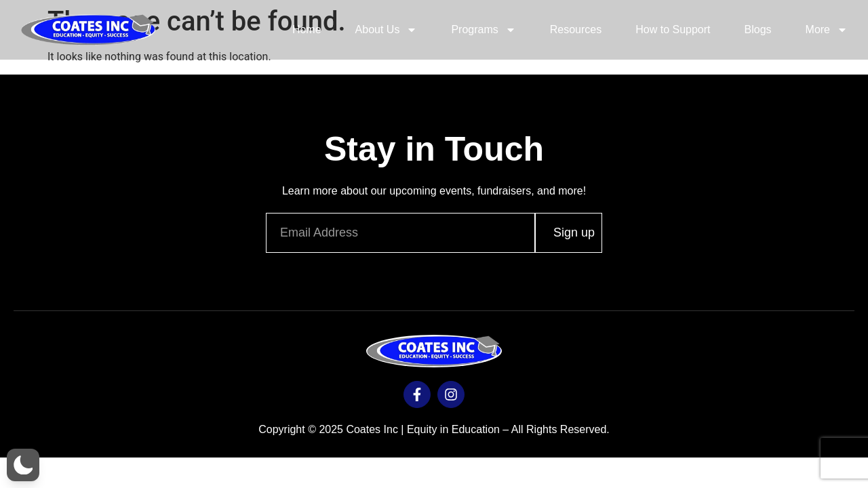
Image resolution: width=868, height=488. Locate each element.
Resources (576, 29)
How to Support (673, 29)
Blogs (758, 29)
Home (307, 29)
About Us (387, 30)
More (827, 30)
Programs (483, 30)
